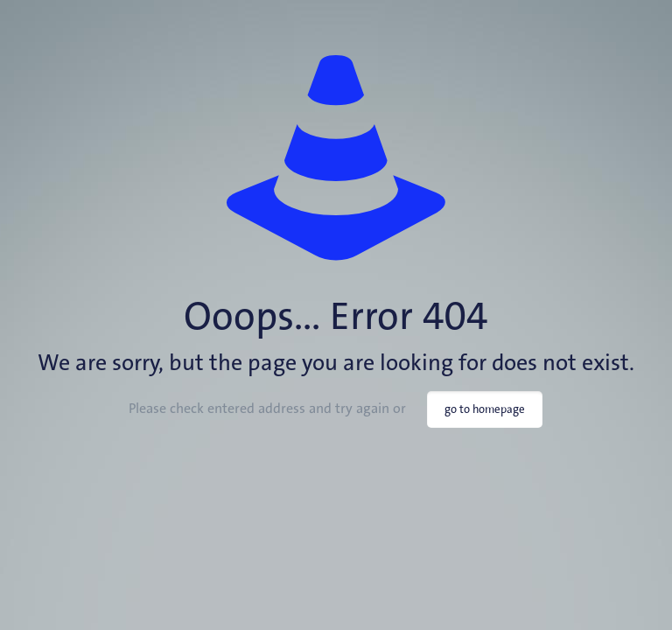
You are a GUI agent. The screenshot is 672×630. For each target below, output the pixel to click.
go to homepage (485, 409)
